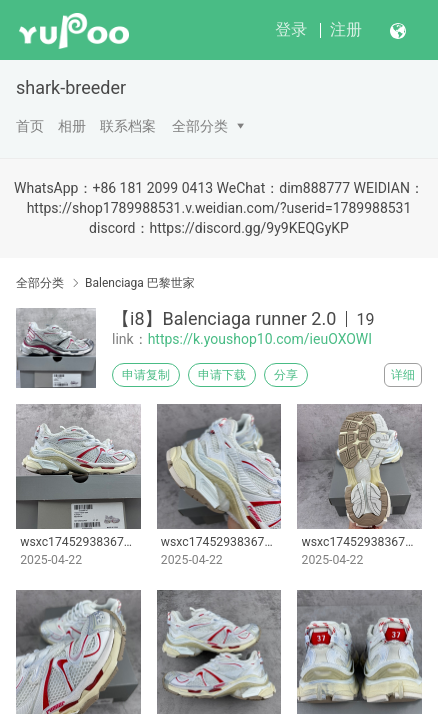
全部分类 (200, 126)
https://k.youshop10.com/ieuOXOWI (260, 339)
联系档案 (128, 126)
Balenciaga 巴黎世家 (140, 283)
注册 (346, 29)
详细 (403, 375)
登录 (291, 29)
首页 (30, 126)
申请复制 (146, 375)
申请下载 (222, 375)
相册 (72, 126)
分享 (286, 375)
